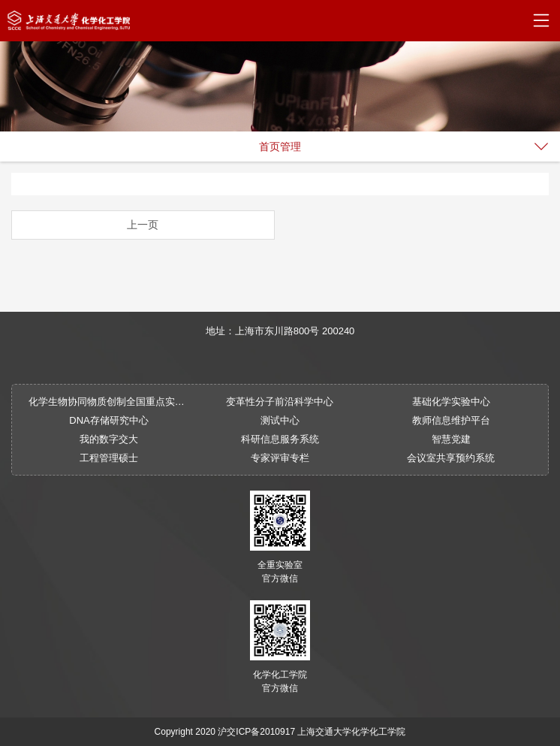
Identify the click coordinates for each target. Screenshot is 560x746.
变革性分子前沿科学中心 (280, 402)
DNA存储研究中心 (108, 420)
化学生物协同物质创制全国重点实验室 (109, 402)
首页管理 (280, 146)
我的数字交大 (109, 439)
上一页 (143, 225)
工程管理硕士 (109, 458)
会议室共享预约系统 (451, 458)
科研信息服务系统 (280, 439)
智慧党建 (451, 439)
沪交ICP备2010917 (256, 732)
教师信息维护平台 (451, 420)
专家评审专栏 (280, 458)
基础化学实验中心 (451, 402)
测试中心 (280, 420)
